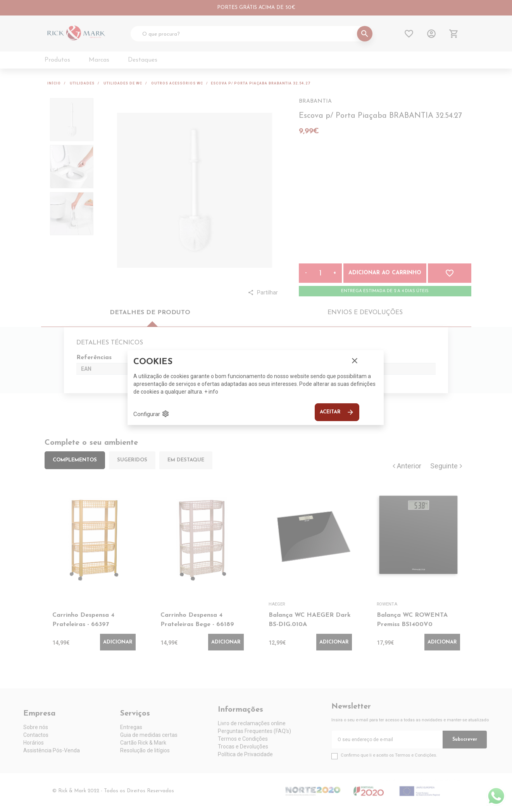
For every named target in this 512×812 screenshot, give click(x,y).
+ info (211, 392)
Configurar (151, 414)
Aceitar (337, 412)
